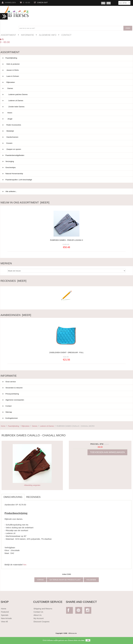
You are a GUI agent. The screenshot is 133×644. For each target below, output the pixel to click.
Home (3, 426)
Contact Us (38, 612)
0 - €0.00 (25, 3)
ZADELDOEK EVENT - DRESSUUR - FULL (67, 351)
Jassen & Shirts (66, 70)
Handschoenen (66, 137)
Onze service (9, 382)
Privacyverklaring (11, 394)
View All (4, 622)
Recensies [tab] (33, 497)
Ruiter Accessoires (66, 125)
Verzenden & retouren (13, 388)
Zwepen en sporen (66, 149)
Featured (5, 612)
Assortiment (8, 35)
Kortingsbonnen (10, 418)
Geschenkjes (66, 168)
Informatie (27, 35)
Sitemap (7, 412)
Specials (5, 615)
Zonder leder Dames (66, 107)
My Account (39, 618)
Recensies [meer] (13, 281)
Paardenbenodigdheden (66, 155)
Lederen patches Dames (66, 95)
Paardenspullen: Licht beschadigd (66, 180)
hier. (25, 565)
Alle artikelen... (10, 191)
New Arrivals (6, 618)
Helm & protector (66, 64)
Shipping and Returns (43, 609)
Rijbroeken (26, 426)
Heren (66, 113)
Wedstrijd (66, 131)
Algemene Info (48, 35)
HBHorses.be (73, 633)
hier (83, 641)
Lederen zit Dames (47, 426)
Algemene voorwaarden (13, 400)
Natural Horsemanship (66, 174)
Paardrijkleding (13, 426)
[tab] (44, 496)
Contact (66, 35)
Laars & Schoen (66, 76)
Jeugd (66, 119)
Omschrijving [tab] (13, 497)
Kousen (66, 143)
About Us (38, 615)
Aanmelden (9, 3)
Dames (35, 426)
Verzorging (66, 161)
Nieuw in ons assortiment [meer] (25, 202)
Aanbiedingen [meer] (16, 315)
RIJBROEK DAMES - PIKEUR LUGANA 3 (66, 240)
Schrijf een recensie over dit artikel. (66, 304)
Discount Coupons (41, 622)
